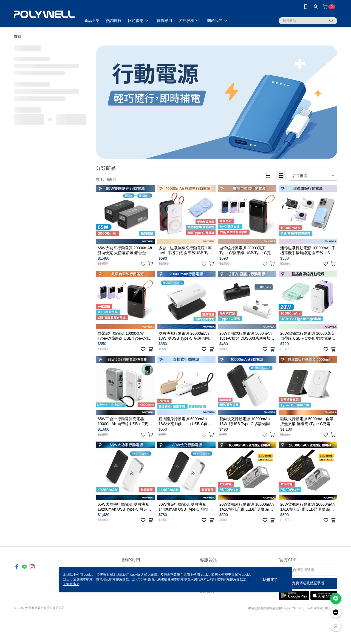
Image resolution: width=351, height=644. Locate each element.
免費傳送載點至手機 (308, 583)
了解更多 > (71, 584)
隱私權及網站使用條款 (112, 579)
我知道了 (270, 580)
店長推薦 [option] (300, 176)
